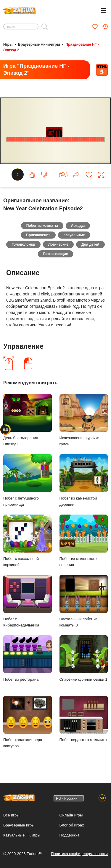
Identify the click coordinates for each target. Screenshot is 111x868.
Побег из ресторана (28, 658)
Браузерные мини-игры (39, 44)
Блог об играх (72, 825)
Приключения (38, 235)
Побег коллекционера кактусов (28, 722)
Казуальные (74, 235)
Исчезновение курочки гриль (84, 420)
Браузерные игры (19, 825)
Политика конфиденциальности (79, 854)
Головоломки (23, 244)
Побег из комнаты (42, 226)
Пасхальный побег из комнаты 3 (84, 601)
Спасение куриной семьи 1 (84, 658)
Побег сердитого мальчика (84, 719)
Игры (8, 44)
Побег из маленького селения (84, 541)
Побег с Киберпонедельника (28, 601)
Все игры (11, 815)
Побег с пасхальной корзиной (28, 541)
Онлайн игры (71, 815)
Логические (58, 244)
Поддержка (70, 835)
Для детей (90, 244)
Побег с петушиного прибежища (28, 480)
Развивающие (56, 254)
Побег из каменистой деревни (84, 480)
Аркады (78, 226)
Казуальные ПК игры (22, 835)
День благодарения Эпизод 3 (28, 420)
